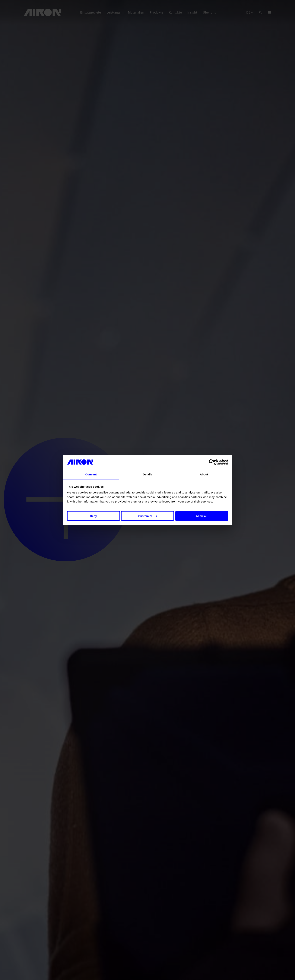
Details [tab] (147, 474)
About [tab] (204, 474)
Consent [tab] (91, 474)
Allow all (202, 516)
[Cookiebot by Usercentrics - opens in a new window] (212, 462)
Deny (93, 516)
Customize (148, 516)
